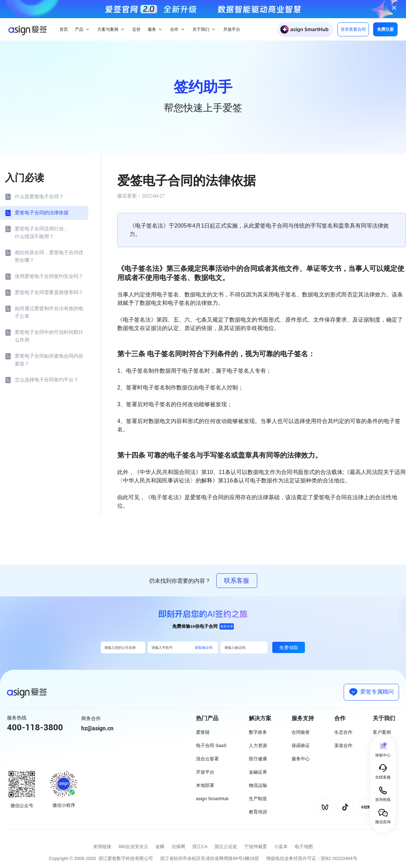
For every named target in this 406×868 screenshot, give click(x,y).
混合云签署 (207, 759)
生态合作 (343, 732)
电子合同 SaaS (211, 745)
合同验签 (301, 732)
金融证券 (258, 772)
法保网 (178, 847)
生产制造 (258, 799)
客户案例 (382, 732)
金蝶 (160, 847)
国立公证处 (226, 847)
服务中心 (301, 759)
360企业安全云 (134, 847)
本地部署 (205, 785)
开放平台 (205, 772)
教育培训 (258, 812)
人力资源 (258, 745)
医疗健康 (258, 759)
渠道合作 (343, 745)
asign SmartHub (212, 799)
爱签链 (203, 732)
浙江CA (200, 847)
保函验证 (301, 745)
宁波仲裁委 (256, 847)
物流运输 (258, 785)
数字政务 (258, 732)
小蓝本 (281, 847)
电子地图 (304, 847)
